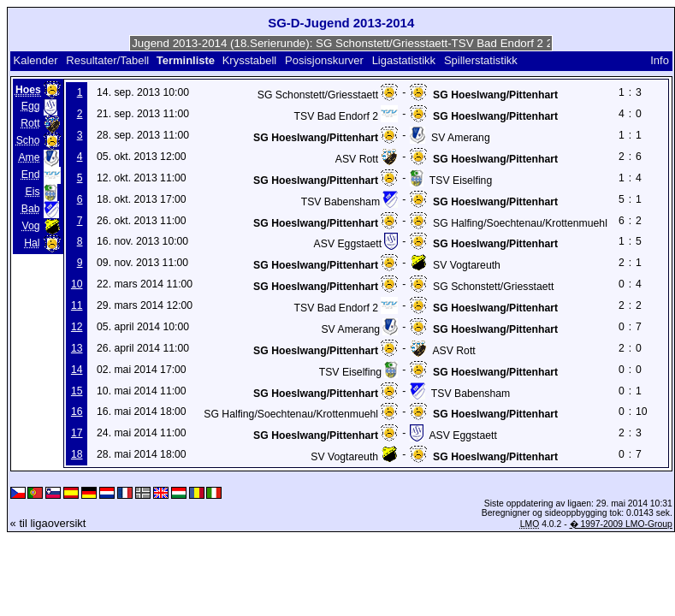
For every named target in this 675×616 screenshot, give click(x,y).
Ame (29, 157)
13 (77, 348)
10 (77, 284)
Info (660, 60)
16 (77, 412)
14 (77, 370)
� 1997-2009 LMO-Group (621, 524)
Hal (32, 243)
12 (77, 327)
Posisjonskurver (324, 60)
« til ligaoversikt (48, 523)
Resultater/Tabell (107, 60)
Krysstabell (250, 60)
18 (77, 454)
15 (77, 391)
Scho (28, 140)
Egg (31, 106)
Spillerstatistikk (481, 60)
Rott (30, 123)
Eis (33, 192)
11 (77, 305)
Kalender (35, 60)
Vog (30, 226)
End (31, 175)
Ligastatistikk (404, 60)
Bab (31, 209)
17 (77, 433)
